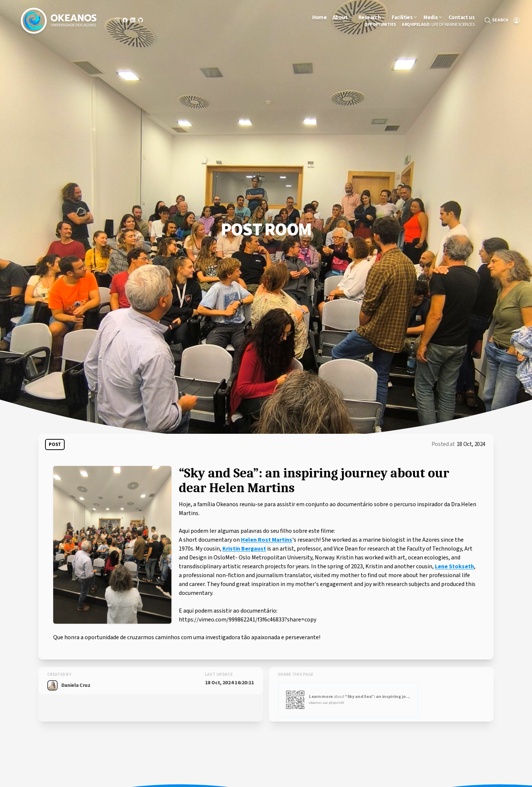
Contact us (461, 17)
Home (320, 17)
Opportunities (380, 25)
